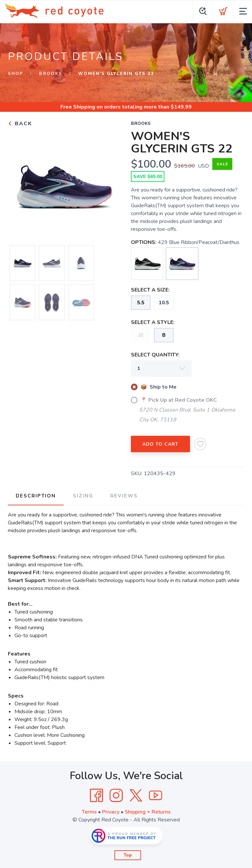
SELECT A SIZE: (150, 290)
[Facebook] (96, 796)
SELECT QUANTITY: (155, 355)
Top (128, 855)
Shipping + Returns (148, 812)
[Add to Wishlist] (200, 444)
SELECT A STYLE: (153, 322)
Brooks (51, 74)
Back (20, 124)
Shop (16, 74)
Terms (89, 812)
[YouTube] (156, 796)
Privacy (111, 812)
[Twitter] (136, 796)
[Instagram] (116, 796)
